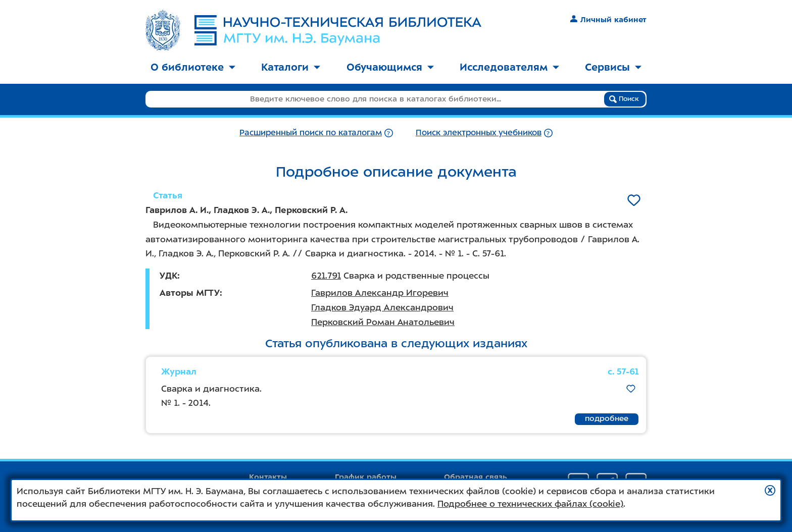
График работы (366, 477)
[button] (770, 490)
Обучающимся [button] (390, 67)
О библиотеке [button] (193, 67)
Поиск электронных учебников (479, 132)
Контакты (268, 477)
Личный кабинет (608, 20)
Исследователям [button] (509, 67)
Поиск (624, 99)
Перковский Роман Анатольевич (383, 322)
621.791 (326, 276)
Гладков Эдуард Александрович (382, 307)
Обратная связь (476, 477)
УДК (168, 276)
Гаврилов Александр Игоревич (380, 293)
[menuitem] (193, 68)
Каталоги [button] (291, 67)
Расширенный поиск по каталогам (311, 132)
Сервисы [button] (613, 67)
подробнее (607, 418)
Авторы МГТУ (190, 293)
